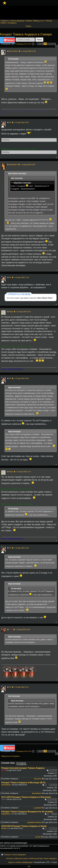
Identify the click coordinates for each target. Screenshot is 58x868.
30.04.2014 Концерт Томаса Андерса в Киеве (24, 826)
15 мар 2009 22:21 (22, 687)
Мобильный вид (36, 858)
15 (53, 785)
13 (55, 44)
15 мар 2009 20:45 (22, 378)
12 (52, 44)
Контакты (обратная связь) (17, 858)
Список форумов (17, 21)
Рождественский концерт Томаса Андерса (23, 768)
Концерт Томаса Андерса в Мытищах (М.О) (23, 783)
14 (50, 785)
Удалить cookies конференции (20, 862)
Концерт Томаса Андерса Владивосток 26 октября (27, 812)
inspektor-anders (34, 822)
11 (48, 44)
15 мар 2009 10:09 (28, 165)
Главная (4, 21)
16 (56, 785)
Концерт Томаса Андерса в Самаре (26, 34)
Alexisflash (6, 785)
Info (29, 866)
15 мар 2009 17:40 (22, 277)
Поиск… (29, 26)
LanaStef (38, 808)
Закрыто (9, 41)
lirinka (4, 828)
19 (56, 46)
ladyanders (13, 165)
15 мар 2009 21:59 (22, 548)
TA (10, 123)
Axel (11, 630)
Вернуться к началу (56, 115)
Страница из (23, 44)
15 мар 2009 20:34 (24, 312)
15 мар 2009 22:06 (23, 630)
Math (3, 799)
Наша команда (50, 858)
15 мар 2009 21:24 (24, 472)
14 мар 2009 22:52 (22, 123)
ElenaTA (38, 779)
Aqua (11, 312)
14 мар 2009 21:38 (29, 51)
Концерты (12, 23)
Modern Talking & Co (35, 21)
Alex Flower (13, 51)
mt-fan (38, 837)
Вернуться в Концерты (11, 756)
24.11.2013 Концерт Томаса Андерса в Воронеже (26, 797)
